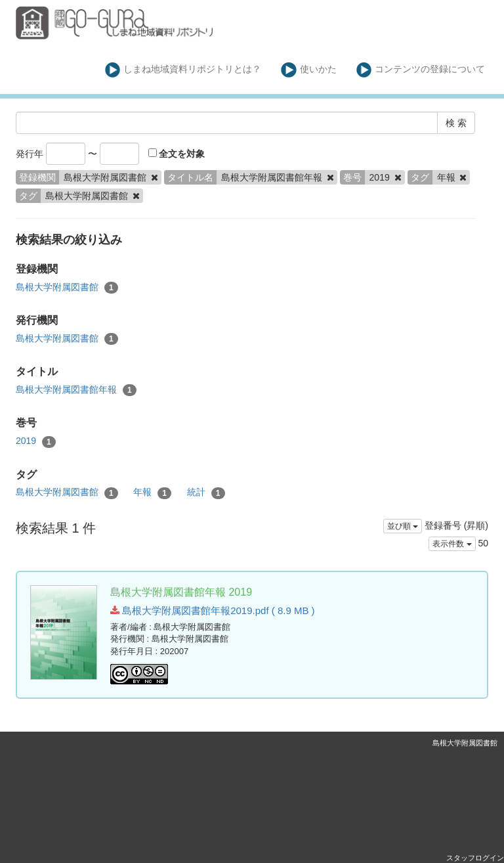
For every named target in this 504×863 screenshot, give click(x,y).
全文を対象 (177, 154)
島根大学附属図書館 (67, 288)
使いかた (309, 70)
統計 (206, 493)
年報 (152, 493)
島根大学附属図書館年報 (76, 390)
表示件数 (452, 544)
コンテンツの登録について (421, 70)
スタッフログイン (475, 858)
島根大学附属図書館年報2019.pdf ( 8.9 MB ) (213, 610)
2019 (36, 441)
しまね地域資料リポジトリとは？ (183, 70)
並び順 (403, 526)
